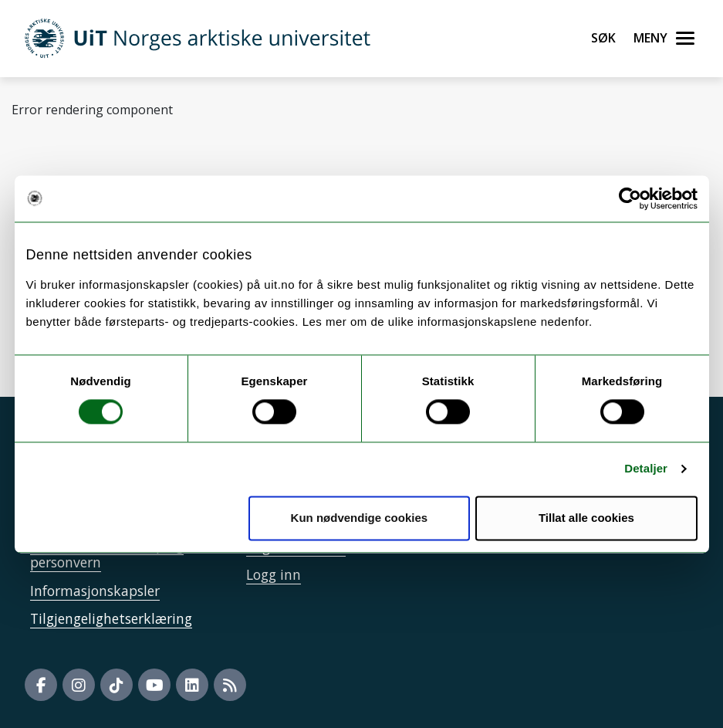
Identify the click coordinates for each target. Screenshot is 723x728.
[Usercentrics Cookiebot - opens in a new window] (630, 198)
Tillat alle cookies (586, 518)
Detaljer (646, 469)
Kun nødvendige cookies (360, 518)
